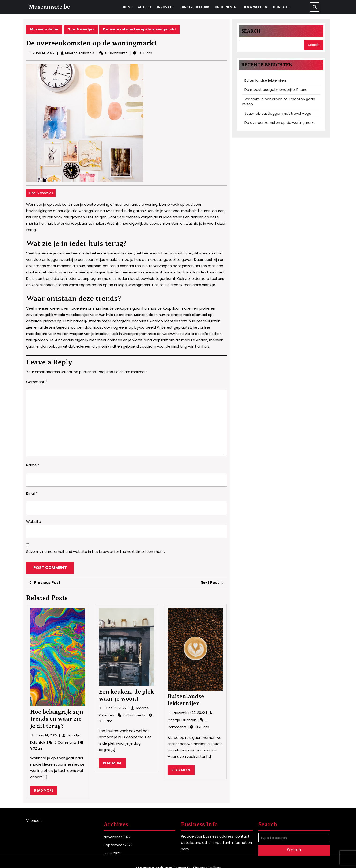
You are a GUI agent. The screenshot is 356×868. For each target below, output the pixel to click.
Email (32, 493)
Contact (281, 7)
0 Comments (66, 743)
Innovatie (166, 7)
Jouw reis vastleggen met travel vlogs (278, 113)
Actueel (145, 7)
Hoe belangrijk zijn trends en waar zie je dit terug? (57, 719)
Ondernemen (226, 7)
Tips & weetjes (255, 7)
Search (251, 31)
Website (34, 521)
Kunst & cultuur (194, 7)
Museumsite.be (49, 7)
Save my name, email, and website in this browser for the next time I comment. (96, 552)
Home (127, 7)
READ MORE (46, 792)
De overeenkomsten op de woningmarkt (280, 123)
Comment (37, 382)
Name (33, 465)
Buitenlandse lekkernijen (265, 80)
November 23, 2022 (190, 713)
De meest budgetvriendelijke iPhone (276, 89)
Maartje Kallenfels (80, 53)
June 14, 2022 (47, 735)
